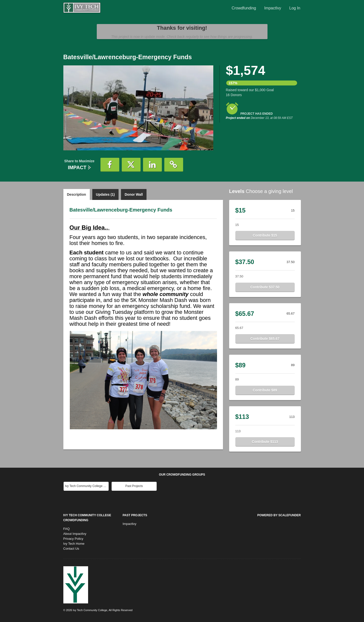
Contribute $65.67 (265, 339)
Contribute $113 (265, 442)
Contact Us (71, 549)
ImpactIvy (273, 8)
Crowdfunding (244, 8)
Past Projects (134, 486)
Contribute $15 (265, 235)
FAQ (67, 529)
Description (77, 194)
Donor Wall (134, 194)
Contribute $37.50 (265, 287)
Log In (295, 8)
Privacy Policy (73, 539)
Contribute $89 (265, 390)
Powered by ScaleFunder (279, 515)
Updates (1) (105, 194)
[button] (110, 165)
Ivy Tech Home (74, 544)
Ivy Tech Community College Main (87, 486)
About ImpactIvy (75, 534)
